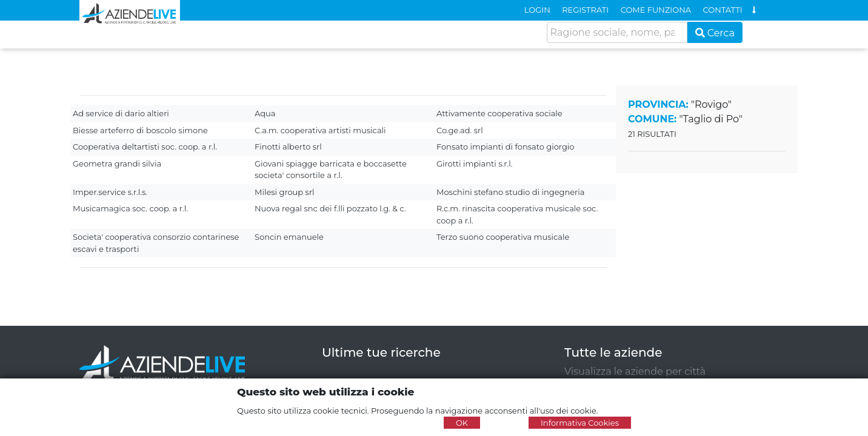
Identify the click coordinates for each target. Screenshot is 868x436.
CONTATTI (723, 10)
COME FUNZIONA (656, 10)
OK (462, 423)
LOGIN (537, 10)
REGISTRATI (585, 10)
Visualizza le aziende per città (635, 372)
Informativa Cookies (580, 423)
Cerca (715, 33)
